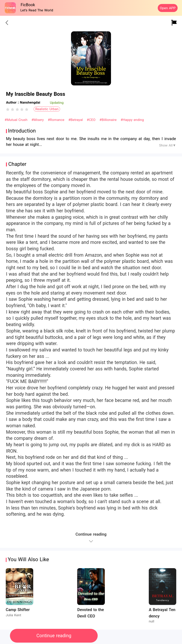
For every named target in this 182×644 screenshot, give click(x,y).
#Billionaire (109, 120)
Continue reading (54, 636)
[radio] (8, 109)
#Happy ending (132, 120)
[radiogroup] (17, 109)
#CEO (92, 120)
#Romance (57, 120)
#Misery (38, 120)
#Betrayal (76, 120)
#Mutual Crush (17, 120)
